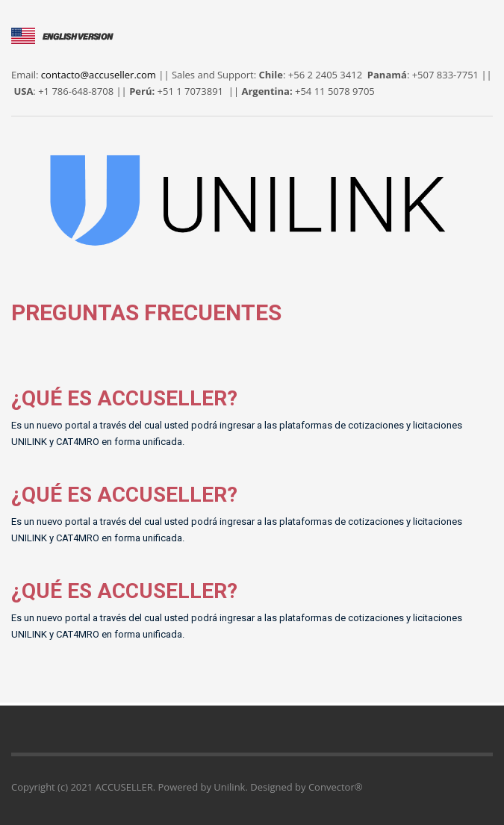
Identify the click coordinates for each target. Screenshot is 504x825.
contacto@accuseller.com (99, 75)
